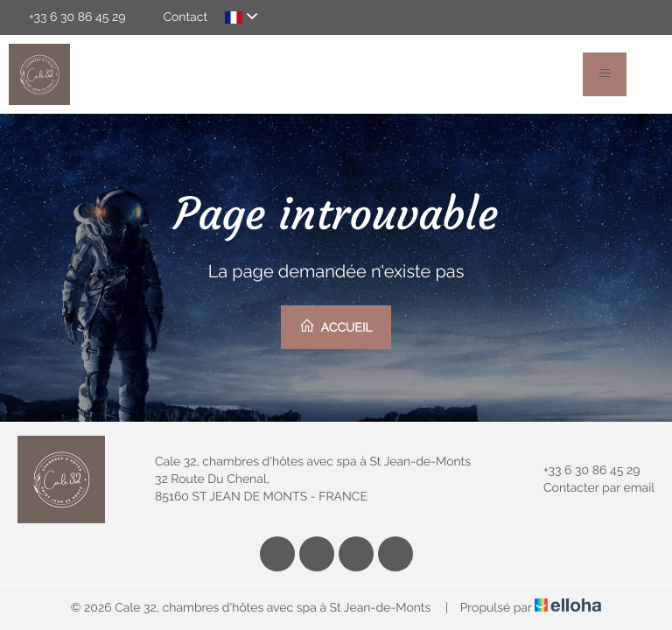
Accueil (336, 326)
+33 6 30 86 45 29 (581, 471)
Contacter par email (589, 488)
